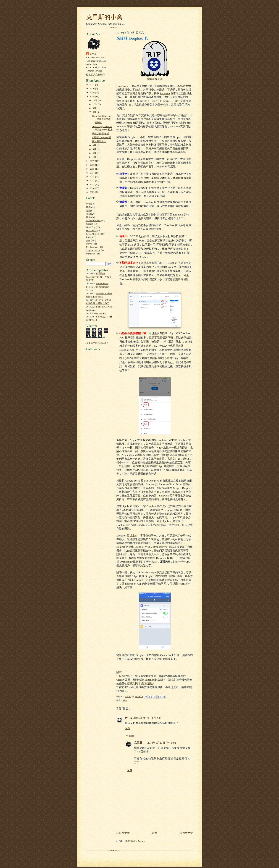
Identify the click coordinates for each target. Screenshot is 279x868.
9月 (95, 108)
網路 (88, 217)
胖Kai (128, 718)
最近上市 (132, 536)
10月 (95, 104)
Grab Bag (91, 227)
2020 (93, 89)
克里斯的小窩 (104, 17)
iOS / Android (93, 234)
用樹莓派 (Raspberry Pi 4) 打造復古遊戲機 (99, 277)
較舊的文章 (186, 833)
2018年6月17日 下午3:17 (147, 718)
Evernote (165, 93)
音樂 (88, 211)
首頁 (155, 833)
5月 (95, 145)
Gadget (90, 224)
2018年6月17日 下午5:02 (162, 743)
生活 (88, 204)
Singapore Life (93, 250)
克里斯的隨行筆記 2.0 (97, 343)
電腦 (88, 214)
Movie (89, 244)
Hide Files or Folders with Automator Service (97, 287)
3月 (95, 153)
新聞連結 (147, 683)
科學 (88, 207)
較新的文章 (123, 833)
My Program (92, 247)
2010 (93, 188)
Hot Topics (91, 230)
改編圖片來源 (155, 79)
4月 (95, 149)
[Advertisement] (97, 434)
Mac (88, 240)
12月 (95, 100)
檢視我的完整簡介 (95, 75)
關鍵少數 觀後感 (100, 134)
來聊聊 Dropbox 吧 (101, 137)
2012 (93, 181)
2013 (93, 177)
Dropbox (121, 86)
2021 (93, 85)
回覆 (128, 728)
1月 (95, 157)
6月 (95, 112)
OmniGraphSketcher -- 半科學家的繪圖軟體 (102, 119)
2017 (93, 161)
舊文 (172, 459)
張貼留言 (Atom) (135, 841)
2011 (92, 184)
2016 (93, 165)
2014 (93, 173)
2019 (93, 92)
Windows (91, 254)
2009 (93, 192)
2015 (93, 169)
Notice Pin (101, 313)
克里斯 (93, 54)
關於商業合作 (99, 141)
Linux (89, 237)
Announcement (93, 220)
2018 (93, 96)
